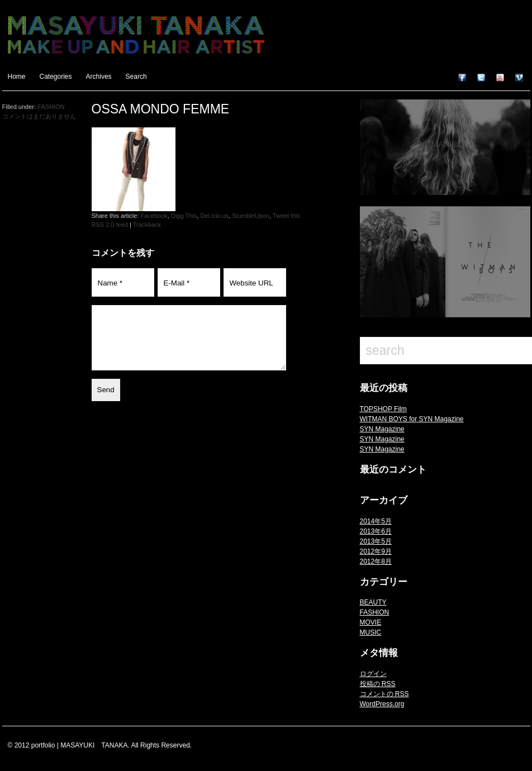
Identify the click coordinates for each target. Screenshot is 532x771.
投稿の (378, 684)
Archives (99, 77)
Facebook (154, 216)
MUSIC (371, 632)
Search (136, 77)
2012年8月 (376, 561)
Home (17, 77)
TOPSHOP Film (383, 409)
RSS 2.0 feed (110, 225)
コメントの (384, 694)
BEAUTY (373, 602)
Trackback (147, 225)
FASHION (375, 612)
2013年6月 (376, 531)
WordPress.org (382, 704)
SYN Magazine (382, 429)
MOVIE (371, 622)
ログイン (373, 674)
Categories (56, 77)
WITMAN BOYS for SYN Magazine (412, 419)
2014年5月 (376, 521)
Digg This (184, 216)
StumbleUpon (251, 216)
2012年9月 (376, 551)
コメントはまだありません (39, 116)
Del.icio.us (214, 216)
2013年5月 (376, 541)
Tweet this (287, 216)
